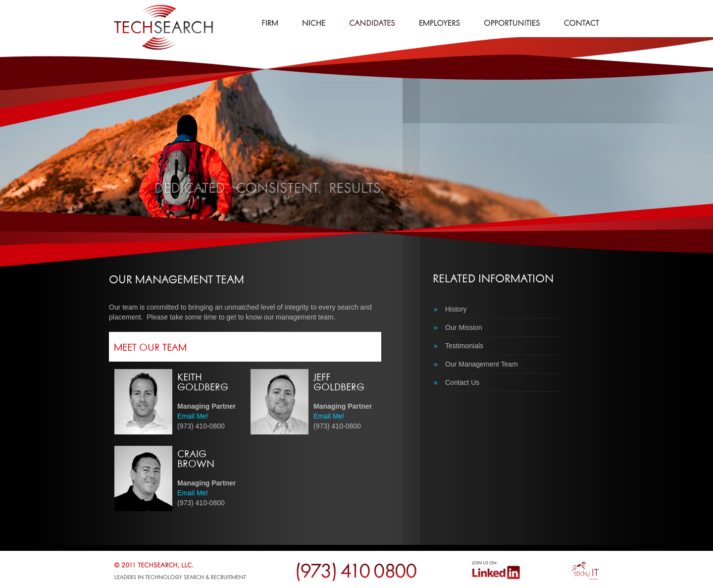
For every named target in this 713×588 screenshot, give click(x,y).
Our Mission (458, 327)
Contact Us (457, 382)
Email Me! (193, 416)
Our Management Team (476, 364)
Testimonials (458, 346)
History (450, 309)
